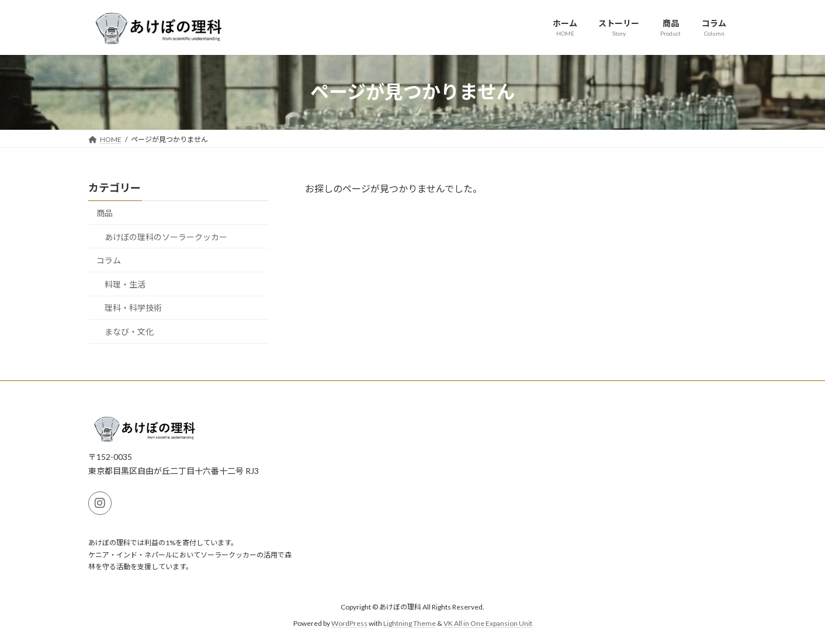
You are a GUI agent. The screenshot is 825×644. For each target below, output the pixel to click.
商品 (105, 213)
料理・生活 (125, 284)
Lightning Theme (410, 623)
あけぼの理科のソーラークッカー (166, 236)
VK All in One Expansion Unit (488, 623)
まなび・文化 (129, 332)
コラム (109, 260)
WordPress (349, 623)
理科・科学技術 (133, 308)
